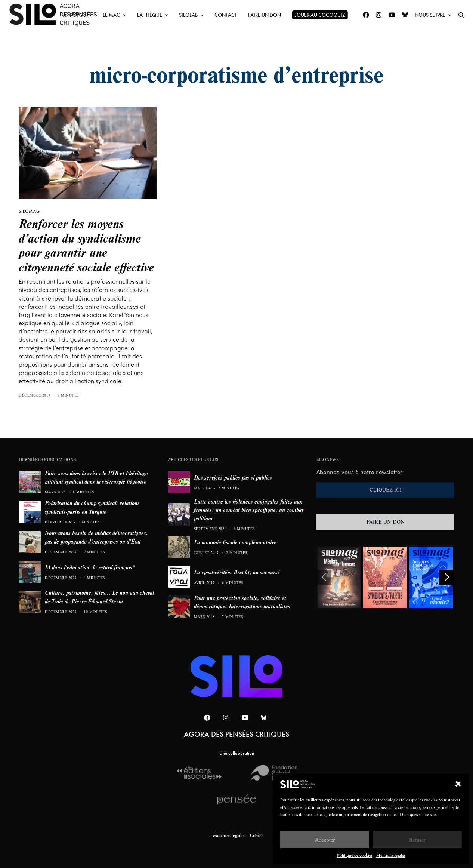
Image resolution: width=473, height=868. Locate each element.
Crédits (257, 835)
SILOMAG (29, 211)
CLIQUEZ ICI (386, 490)
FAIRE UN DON (386, 522)
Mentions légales (391, 855)
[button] (458, 784)
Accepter (325, 840)
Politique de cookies (355, 855)
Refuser (417, 840)
